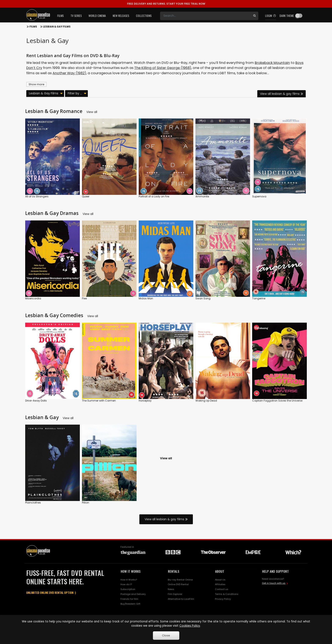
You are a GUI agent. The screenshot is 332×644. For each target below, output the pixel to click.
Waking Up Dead (206, 401)
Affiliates (220, 584)
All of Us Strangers (37, 196)
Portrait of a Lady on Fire (154, 196)
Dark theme (287, 16)
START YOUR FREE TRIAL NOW (166, 4)
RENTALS (174, 571)
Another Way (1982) (69, 73)
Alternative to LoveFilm (181, 599)
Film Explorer (175, 594)
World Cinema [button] (97, 16)
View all (92, 112)
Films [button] (60, 16)
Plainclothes (33, 503)
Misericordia (33, 298)
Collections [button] (144, 16)
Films (33, 27)
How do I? (126, 584)
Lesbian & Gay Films (57, 27)
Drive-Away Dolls (36, 401)
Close (166, 635)
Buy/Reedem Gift (130, 604)
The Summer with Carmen (99, 401)
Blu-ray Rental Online (180, 580)
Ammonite (202, 196)
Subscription (128, 589)
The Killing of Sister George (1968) (163, 68)
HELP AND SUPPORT (275, 571)
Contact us (222, 589)
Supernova (259, 196)
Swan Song (203, 298)
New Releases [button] (121, 16)
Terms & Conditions (227, 594)
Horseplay (145, 401)
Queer (86, 196)
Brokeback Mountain (272, 63)
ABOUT (220, 571)
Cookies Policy (190, 626)
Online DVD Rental (178, 584)
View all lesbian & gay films (280, 94)
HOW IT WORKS (131, 571)
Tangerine (259, 298)
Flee (84, 298)
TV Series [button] (76, 16)
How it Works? (129, 580)
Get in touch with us (274, 583)
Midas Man (146, 298)
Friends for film (129, 599)
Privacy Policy (223, 599)
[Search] (205, 16)
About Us (220, 580)
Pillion (86, 503)
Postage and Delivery (133, 594)
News (171, 589)
